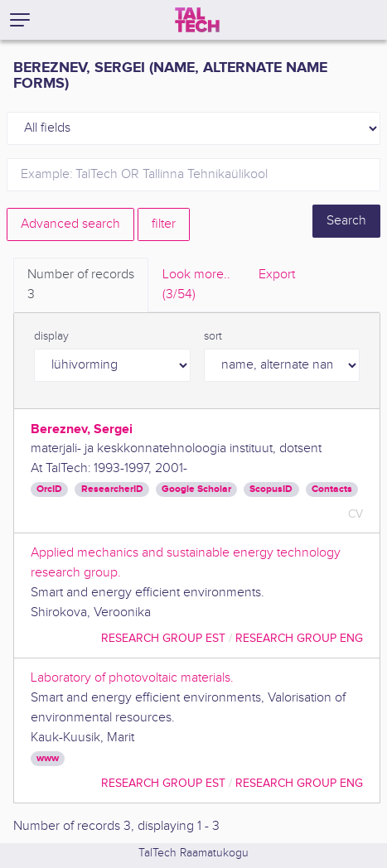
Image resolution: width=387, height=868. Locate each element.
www (48, 758)
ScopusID (271, 489)
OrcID (49, 489)
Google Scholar (196, 489)
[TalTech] (197, 20)
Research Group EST (163, 638)
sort (213, 336)
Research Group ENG (299, 638)
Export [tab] (277, 275)
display (51, 336)
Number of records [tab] (81, 286)
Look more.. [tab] (196, 286)
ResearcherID (112, 489)
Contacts (332, 489)
